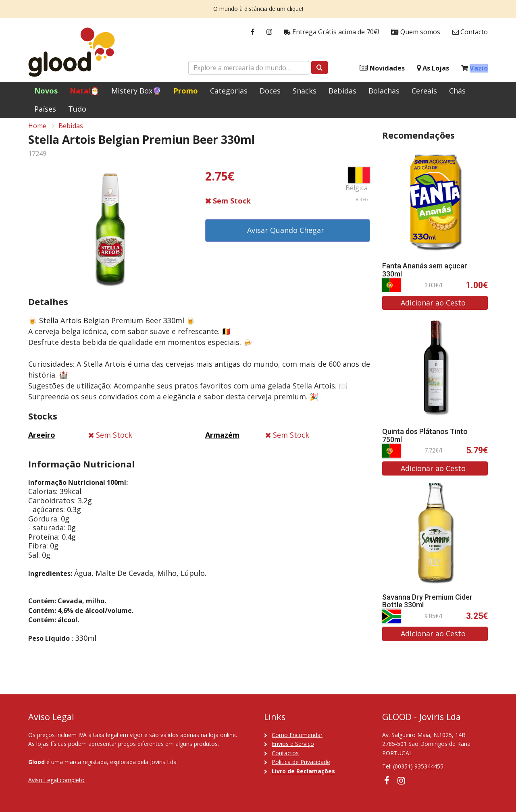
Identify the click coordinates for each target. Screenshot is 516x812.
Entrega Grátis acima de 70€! (332, 32)
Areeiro (42, 440)
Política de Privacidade (301, 762)
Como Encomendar (297, 735)
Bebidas (342, 91)
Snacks (305, 91)
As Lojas (433, 68)
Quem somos (416, 32)
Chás (457, 91)
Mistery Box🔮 (136, 91)
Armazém (222, 440)
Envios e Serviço (293, 744)
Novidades (382, 68)
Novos (46, 91)
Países (45, 109)
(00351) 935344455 (418, 766)
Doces (270, 91)
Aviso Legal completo (56, 780)
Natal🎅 (84, 91)
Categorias (229, 91)
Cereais (424, 91)
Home (37, 131)
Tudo (77, 109)
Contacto (470, 32)
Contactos (285, 753)
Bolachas (384, 91)
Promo (186, 91)
